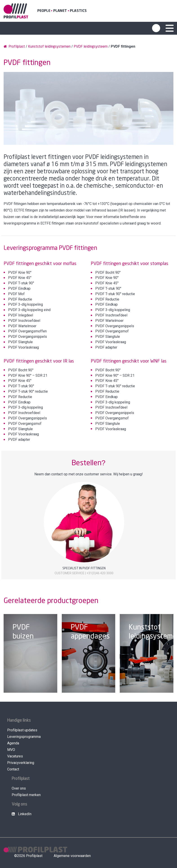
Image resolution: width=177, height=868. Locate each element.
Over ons (19, 788)
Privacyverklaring (21, 763)
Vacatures (15, 756)
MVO (11, 750)
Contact (13, 769)
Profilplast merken (26, 795)
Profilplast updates (22, 730)
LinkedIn (22, 814)
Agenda (13, 743)
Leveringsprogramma (24, 737)
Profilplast (14, 46)
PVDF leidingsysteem (91, 47)
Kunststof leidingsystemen (49, 47)
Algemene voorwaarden (72, 856)
